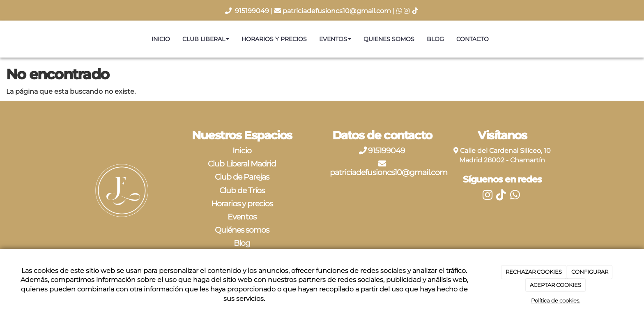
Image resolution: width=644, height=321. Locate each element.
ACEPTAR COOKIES (555, 285)
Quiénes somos (242, 230)
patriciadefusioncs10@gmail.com (337, 11)
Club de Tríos (242, 190)
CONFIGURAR (590, 272)
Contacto (473, 39)
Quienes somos (389, 39)
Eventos (335, 39)
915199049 (253, 11)
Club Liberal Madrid (242, 164)
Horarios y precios (274, 39)
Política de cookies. (556, 300)
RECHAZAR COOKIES (534, 272)
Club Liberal (206, 39)
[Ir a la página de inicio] (4, 39)
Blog (435, 39)
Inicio (161, 39)
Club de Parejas (242, 177)
